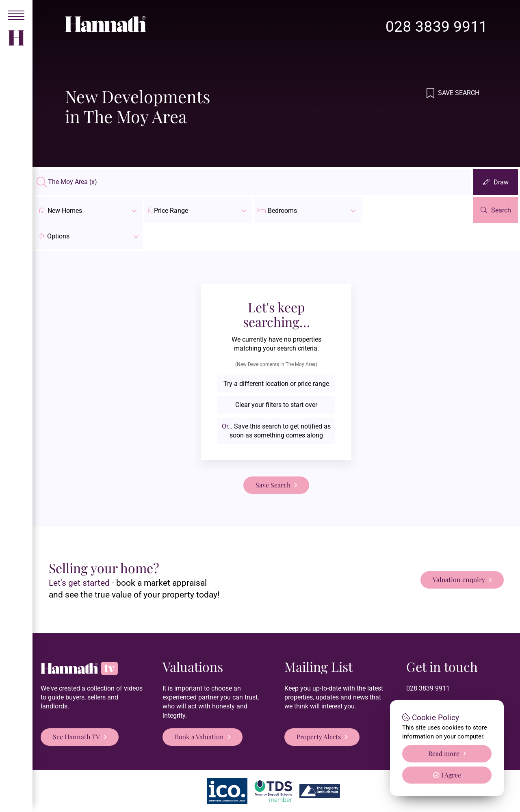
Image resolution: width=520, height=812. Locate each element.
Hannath (152, 799)
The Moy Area (73, 182)
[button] (417, 210)
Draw (501, 182)
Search (501, 210)
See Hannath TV (76, 711)
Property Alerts (319, 711)
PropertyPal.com (439, 799)
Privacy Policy (200, 799)
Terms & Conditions (260, 799)
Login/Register (321, 799)
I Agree (447, 775)
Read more (444, 753)
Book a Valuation (199, 711)
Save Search (458, 93)
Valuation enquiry (459, 553)
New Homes (89, 210)
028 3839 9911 (437, 27)
